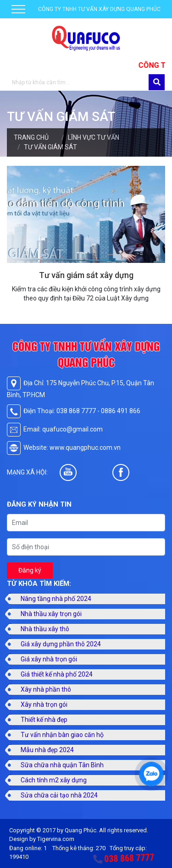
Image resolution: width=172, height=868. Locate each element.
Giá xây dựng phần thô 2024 (61, 644)
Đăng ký (30, 570)
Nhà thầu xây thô (45, 629)
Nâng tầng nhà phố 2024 (56, 599)
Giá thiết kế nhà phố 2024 (57, 674)
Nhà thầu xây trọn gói (51, 614)
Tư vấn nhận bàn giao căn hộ (62, 735)
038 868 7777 (129, 858)
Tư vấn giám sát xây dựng (86, 275)
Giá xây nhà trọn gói (49, 659)
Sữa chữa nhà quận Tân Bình (62, 765)
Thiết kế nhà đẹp (44, 720)
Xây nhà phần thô (46, 689)
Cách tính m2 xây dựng (54, 780)
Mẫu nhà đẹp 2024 (47, 750)
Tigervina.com (56, 839)
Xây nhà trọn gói (44, 704)
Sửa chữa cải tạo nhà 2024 (59, 795)
